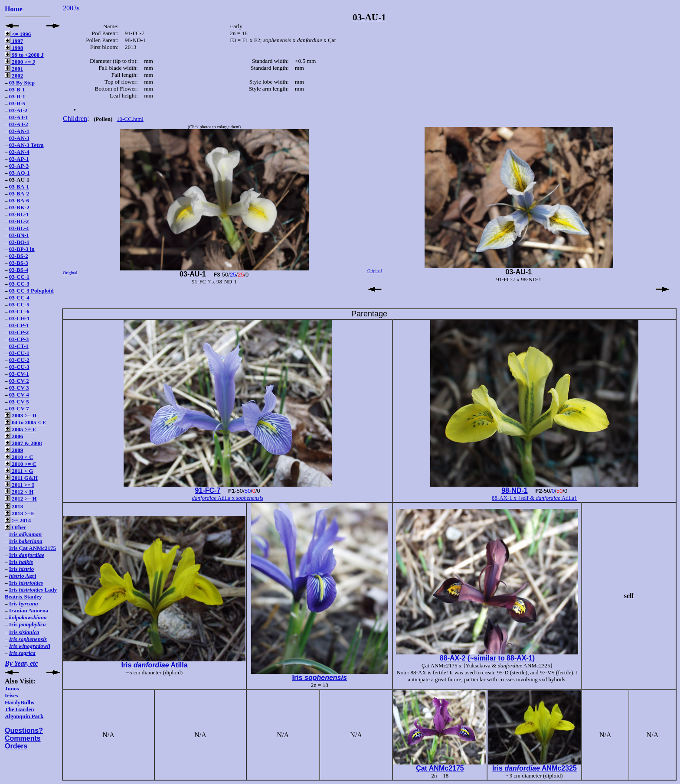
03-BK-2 (19, 207)
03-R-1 (17, 96)
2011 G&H (21, 478)
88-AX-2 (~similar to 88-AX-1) (487, 658)
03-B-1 (17, 89)
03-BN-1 (19, 235)
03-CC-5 (19, 304)
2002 (14, 76)
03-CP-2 (19, 332)
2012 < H (19, 492)
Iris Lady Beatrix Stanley (31, 593)
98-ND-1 (514, 490)
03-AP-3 (19, 166)
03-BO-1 (19, 242)
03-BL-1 (19, 214)
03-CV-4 (19, 395)
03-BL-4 (19, 228)
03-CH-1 (20, 318)
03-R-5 (17, 103)
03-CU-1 (19, 353)
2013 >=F (20, 513)
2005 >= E (20, 429)
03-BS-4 (19, 270)
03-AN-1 (19, 131)
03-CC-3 (19, 284)
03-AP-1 (19, 159)
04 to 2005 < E (25, 422)
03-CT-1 (19, 346)
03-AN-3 (19, 138)
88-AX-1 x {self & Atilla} (535, 498)
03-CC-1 (19, 277)
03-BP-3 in (22, 249)
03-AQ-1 (20, 173)
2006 (14, 436)
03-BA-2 (19, 194)
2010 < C (19, 457)
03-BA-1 (19, 187)
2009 (14, 450)
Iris (25, 534)
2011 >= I (20, 485)
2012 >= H (21, 499)
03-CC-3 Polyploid (31, 291)
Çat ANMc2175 (440, 768)
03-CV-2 (19, 381)
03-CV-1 (19, 374)
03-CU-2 (19, 360)
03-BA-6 (19, 200)
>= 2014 (18, 520)
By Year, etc (21, 663)
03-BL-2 (19, 221)
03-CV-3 (19, 388)
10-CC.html (130, 119)
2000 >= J (20, 62)
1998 (14, 48)
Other (15, 527)
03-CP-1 (19, 325)
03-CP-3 (19, 339)
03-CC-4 (19, 298)
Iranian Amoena (29, 610)
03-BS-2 (19, 256)
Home (14, 9)
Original (70, 273)
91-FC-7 (208, 490)
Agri (23, 576)
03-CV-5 (19, 402)
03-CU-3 (19, 367)
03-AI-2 (18, 110)
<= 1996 (18, 34)
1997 (14, 41)
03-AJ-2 (19, 124)
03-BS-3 (19, 263)
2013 (14, 506)
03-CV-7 (19, 408)
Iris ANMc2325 (535, 768)
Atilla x (227, 498)
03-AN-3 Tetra (26, 145)
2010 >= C (21, 464)
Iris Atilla (154, 665)
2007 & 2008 (23, 443)
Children (75, 119)
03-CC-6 (19, 311)
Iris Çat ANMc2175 (33, 548)
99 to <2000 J (24, 55)
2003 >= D (21, 415)
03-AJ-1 (19, 117)
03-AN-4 (19, 152)
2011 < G (19, 471)
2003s (71, 8)
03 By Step (22, 83)
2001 (14, 69)
